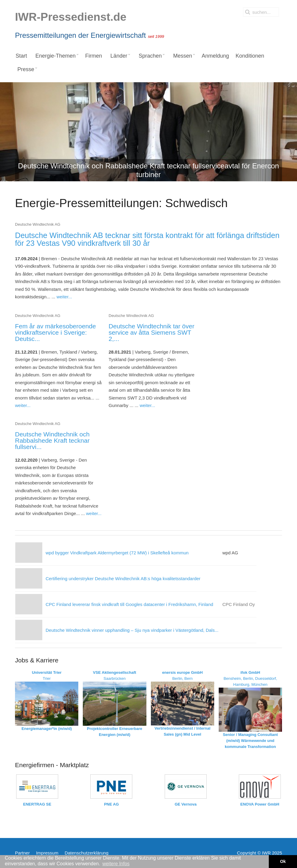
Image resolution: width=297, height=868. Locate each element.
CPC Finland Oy (238, 604)
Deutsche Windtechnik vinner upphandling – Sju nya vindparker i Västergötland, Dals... (132, 630)
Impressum (47, 853)
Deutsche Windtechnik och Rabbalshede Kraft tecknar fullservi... (52, 440)
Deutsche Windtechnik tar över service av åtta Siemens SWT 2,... (151, 332)
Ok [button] (283, 861)
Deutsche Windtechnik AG (38, 224)
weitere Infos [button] (116, 864)
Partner (22, 853)
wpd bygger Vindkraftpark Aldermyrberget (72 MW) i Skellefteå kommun (117, 553)
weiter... (64, 297)
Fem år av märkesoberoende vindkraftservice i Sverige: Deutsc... (55, 332)
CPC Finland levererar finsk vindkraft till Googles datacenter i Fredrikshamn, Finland (129, 604)
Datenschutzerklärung (86, 853)
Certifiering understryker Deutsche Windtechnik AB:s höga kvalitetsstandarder (123, 579)
